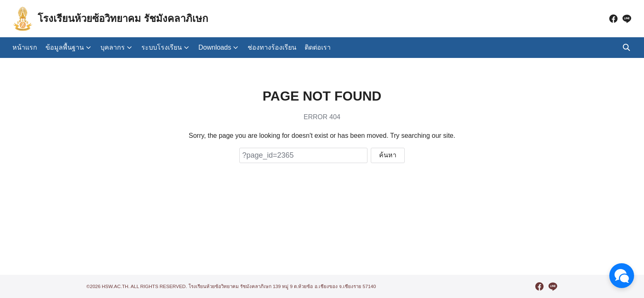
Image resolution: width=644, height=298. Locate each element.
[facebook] (613, 19)
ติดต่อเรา (318, 47)
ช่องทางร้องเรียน (272, 47)
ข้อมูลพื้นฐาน (65, 47)
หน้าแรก (25, 47)
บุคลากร (113, 47)
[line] (627, 19)
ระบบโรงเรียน (162, 47)
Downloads (215, 47)
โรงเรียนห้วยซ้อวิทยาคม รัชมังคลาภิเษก (123, 18)
